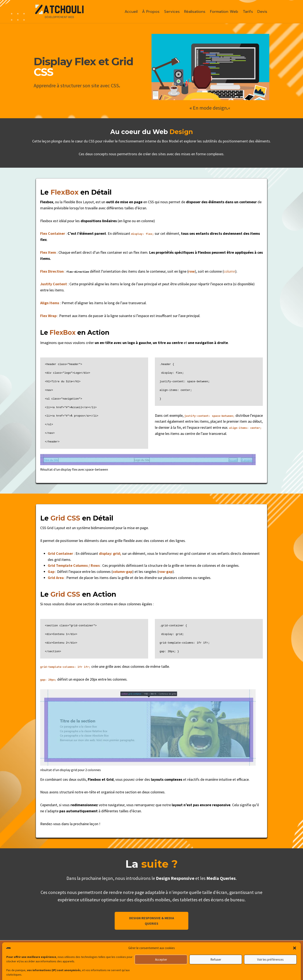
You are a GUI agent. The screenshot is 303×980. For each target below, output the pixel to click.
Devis (262, 12)
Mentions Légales (247, 959)
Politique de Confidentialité (232, 967)
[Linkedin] (137, 963)
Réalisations (195, 12)
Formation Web (224, 12)
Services (172, 12)
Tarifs (248, 12)
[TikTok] (156, 963)
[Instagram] (147, 963)
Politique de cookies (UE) (232, 976)
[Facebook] (166, 963)
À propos (228, 951)
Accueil (131, 12)
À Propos (151, 12)
